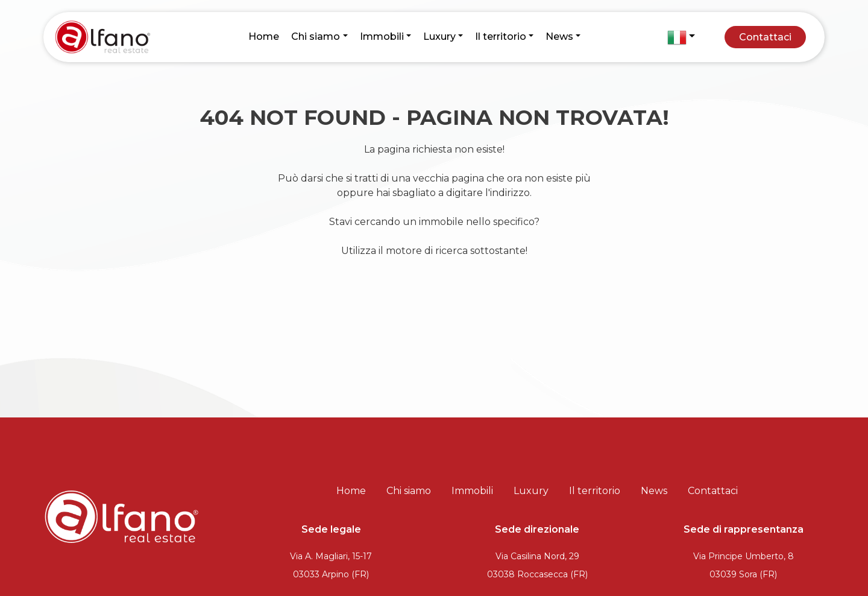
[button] (681, 37)
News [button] (559, 36)
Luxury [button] (439, 36)
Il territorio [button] (501, 36)
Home (264, 36)
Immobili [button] (382, 36)
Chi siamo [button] (316, 36)
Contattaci (765, 37)
